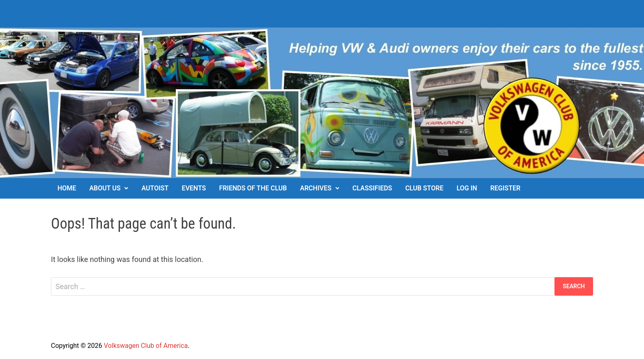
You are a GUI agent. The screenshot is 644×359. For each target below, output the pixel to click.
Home (67, 188)
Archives (316, 188)
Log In (467, 188)
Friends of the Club (253, 188)
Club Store (424, 188)
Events (194, 188)
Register (505, 188)
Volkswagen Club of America (146, 346)
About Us (105, 188)
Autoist (155, 188)
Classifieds (372, 188)
